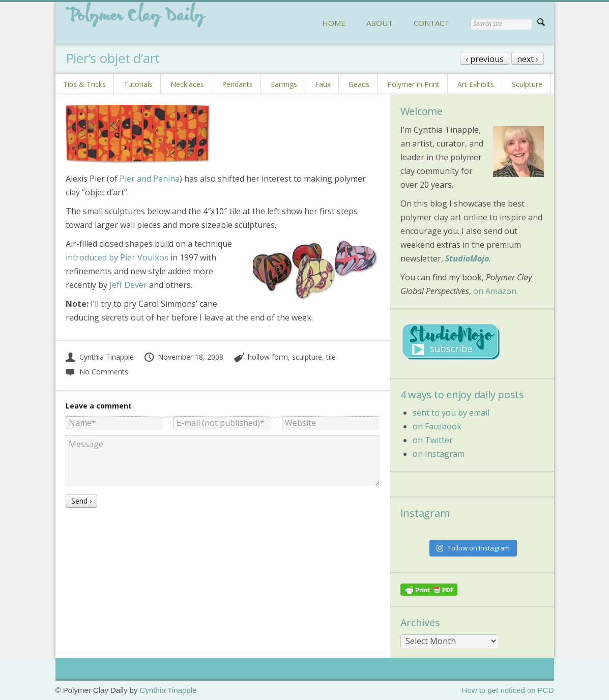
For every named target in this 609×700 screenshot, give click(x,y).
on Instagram (439, 454)
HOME (334, 23)
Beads (359, 84)
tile (331, 357)
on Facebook (437, 426)
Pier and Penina (150, 179)
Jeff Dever (128, 285)
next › (528, 59)
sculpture (307, 357)
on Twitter (433, 440)
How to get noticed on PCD (508, 690)
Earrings (284, 84)
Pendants (237, 84)
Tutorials (138, 84)
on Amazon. (496, 291)
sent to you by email (451, 413)
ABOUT (380, 23)
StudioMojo (467, 258)
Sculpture (527, 84)
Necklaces (187, 84)
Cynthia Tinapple (100, 357)
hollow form (268, 357)
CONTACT (431, 23)
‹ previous (485, 59)
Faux (323, 84)
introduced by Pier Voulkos (117, 257)
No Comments (97, 372)
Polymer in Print (413, 84)
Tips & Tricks (84, 84)
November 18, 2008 (184, 357)
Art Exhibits (476, 84)
